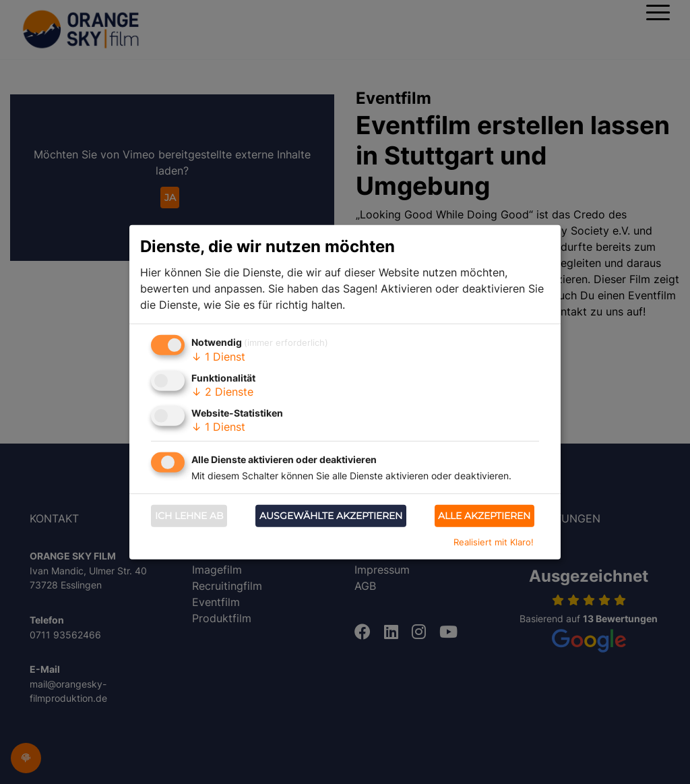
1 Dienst (218, 357)
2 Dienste (222, 392)
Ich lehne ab (189, 516)
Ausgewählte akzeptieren (331, 516)
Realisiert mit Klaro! (494, 542)
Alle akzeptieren (484, 516)
